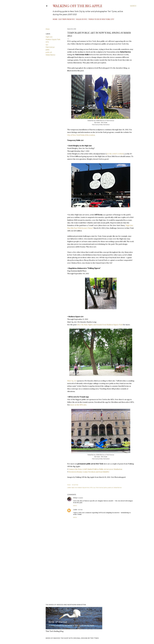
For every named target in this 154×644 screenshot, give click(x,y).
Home (55, 19)
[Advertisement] (101, 585)
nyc (47, 45)
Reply (75, 506)
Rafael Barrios (50, 55)
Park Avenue (50, 47)
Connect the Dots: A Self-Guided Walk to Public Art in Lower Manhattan (95, 469)
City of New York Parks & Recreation (81, 135)
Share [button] (48, 29)
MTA (47, 42)
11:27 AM (80, 510)
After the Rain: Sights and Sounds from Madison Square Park (100, 325)
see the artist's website (115, 154)
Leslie (75, 510)
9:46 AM (80, 498)
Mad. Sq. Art (72, 381)
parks (47, 50)
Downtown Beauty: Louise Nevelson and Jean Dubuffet (89, 472)
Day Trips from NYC (67, 19)
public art (49, 52)
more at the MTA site (78, 405)
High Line (49, 37)
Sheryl (75, 498)
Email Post (75, 485)
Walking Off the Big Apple (77, 6)
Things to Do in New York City (101, 19)
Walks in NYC (82, 19)
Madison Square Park (53, 39)
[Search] (133, 6)
